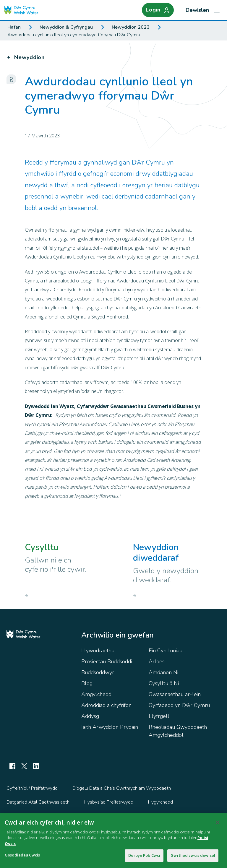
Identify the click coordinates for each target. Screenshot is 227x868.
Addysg (90, 716)
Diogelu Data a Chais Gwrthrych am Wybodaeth (122, 788)
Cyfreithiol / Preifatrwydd (32, 788)
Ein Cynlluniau (166, 651)
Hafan (14, 27)
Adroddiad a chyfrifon (106, 705)
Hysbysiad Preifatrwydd (109, 802)
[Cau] (218, 824)
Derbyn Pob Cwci (144, 857)
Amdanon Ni (163, 672)
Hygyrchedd (160, 802)
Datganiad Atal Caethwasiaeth (38, 802)
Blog (87, 683)
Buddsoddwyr (98, 672)
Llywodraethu (98, 651)
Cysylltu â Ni (164, 683)
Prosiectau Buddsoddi (107, 661)
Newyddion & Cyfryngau (66, 27)
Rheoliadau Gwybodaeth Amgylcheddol (178, 731)
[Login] (158, 10)
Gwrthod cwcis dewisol (193, 857)
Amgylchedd (96, 694)
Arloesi (157, 661)
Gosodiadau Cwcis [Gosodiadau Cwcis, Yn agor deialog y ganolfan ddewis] (22, 857)
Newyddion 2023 (131, 27)
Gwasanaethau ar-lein (175, 694)
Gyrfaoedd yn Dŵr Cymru (179, 705)
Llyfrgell (159, 716)
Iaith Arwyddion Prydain (110, 727)
